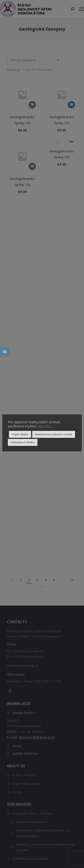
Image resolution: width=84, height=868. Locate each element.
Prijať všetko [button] (20, 434)
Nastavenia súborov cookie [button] (54, 434)
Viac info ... (45, 426)
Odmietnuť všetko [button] (23, 442)
